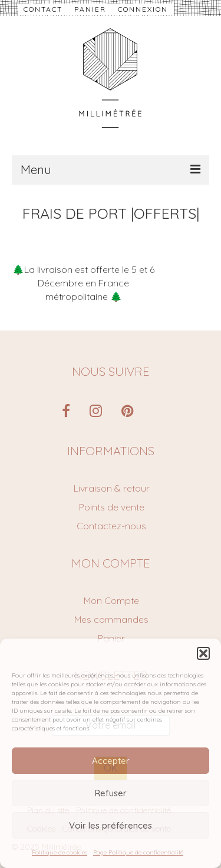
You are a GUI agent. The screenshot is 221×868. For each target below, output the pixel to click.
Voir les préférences (111, 825)
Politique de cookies (60, 852)
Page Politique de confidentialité (138, 852)
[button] (203, 653)
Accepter (111, 761)
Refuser (111, 793)
